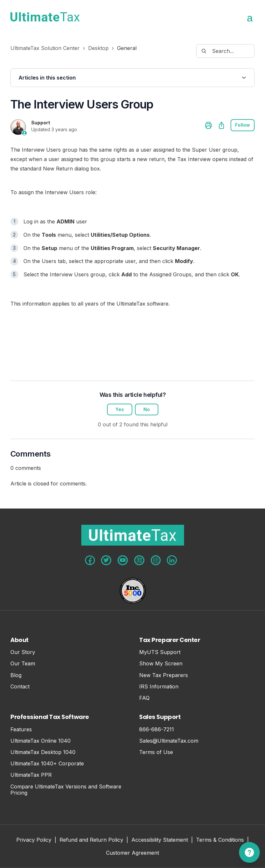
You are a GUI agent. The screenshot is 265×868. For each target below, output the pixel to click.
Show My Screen (161, 664)
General (127, 48)
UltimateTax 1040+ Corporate (47, 764)
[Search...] (225, 51)
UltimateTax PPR (31, 775)
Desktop (98, 48)
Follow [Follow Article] (243, 125)
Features (21, 730)
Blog (16, 675)
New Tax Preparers (164, 675)
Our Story (23, 652)
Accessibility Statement (160, 840)
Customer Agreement (132, 853)
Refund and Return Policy (91, 840)
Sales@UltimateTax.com (169, 741)
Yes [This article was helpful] (120, 410)
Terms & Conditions (220, 840)
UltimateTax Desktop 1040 (43, 752)
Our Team (23, 664)
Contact (20, 687)
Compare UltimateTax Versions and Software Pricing (66, 790)
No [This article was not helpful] (147, 410)
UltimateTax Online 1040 (40, 741)
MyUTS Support (160, 652)
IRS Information (159, 687)
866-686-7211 (157, 730)
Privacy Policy (34, 840)
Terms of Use (156, 752)
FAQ (144, 698)
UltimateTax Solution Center (45, 48)
